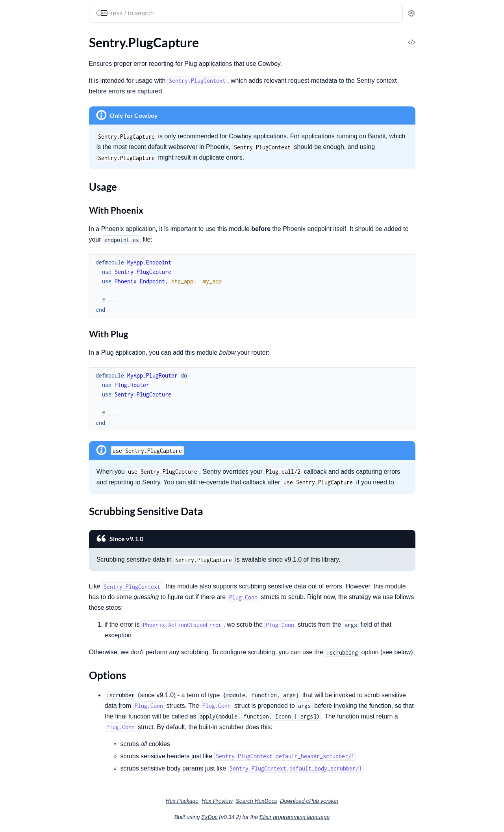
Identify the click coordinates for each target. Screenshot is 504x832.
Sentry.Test (20, 626)
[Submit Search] (158, 14)
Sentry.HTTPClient (31, 455)
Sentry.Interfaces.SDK (35, 556)
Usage (27, 297)
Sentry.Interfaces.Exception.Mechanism (56, 524)
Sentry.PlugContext (32, 330)
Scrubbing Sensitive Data (52, 305)
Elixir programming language (354, 817)
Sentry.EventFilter (30, 106)
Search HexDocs (315, 801)
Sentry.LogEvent (28, 148)
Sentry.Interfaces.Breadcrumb (46, 503)
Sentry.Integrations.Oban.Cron (48, 116)
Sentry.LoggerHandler (35, 368)
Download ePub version (368, 801)
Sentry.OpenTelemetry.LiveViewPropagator (56, 159)
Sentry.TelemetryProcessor (42, 223)
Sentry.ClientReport (33, 417)
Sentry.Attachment (31, 396)
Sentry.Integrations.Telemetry (46, 127)
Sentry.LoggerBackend (36, 357)
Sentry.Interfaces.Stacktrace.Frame (53, 588)
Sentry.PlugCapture (32, 271)
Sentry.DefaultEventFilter (41, 85)
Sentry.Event (23, 95)
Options (30, 313)
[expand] (110, 53)
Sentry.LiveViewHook (35, 261)
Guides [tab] (16, 37)
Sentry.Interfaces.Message (41, 535)
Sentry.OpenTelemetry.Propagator (52, 170)
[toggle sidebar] (108, 13)
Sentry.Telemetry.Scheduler (42, 212)
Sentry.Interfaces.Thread (39, 599)
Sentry (43, 9)
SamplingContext (30, 53)
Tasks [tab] (83, 37)
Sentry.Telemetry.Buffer (37, 191)
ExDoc (268, 817)
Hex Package (241, 801)
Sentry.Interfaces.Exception (43, 514)
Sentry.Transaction (31, 234)
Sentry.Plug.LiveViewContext (45, 180)
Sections (24, 285)
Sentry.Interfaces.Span (36, 567)
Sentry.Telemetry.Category (41, 202)
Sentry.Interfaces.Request (41, 546)
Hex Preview (276, 801)
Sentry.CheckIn (26, 406)
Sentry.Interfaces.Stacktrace (44, 578)
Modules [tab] (47, 37)
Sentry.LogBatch (28, 138)
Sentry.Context (26, 74)
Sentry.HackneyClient (35, 465)
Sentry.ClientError (31, 654)
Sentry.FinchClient (31, 444)
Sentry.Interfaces (29, 492)
